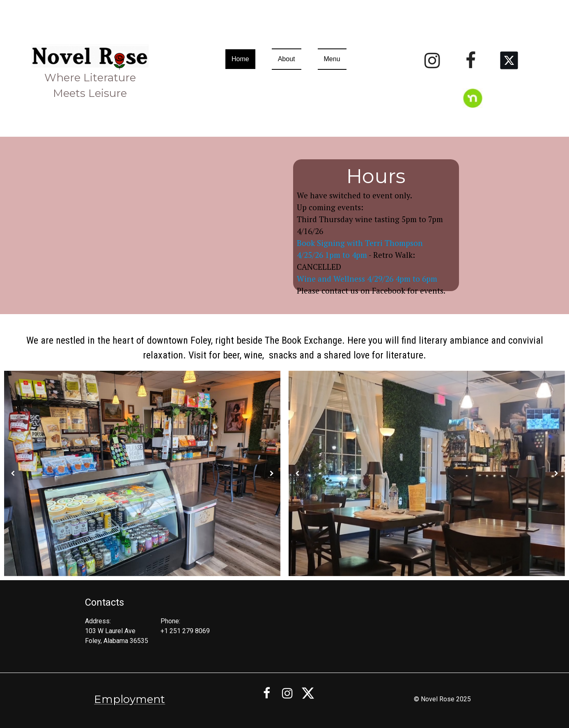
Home (240, 59)
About (287, 59)
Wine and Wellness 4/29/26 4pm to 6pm (367, 279)
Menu (332, 59)
